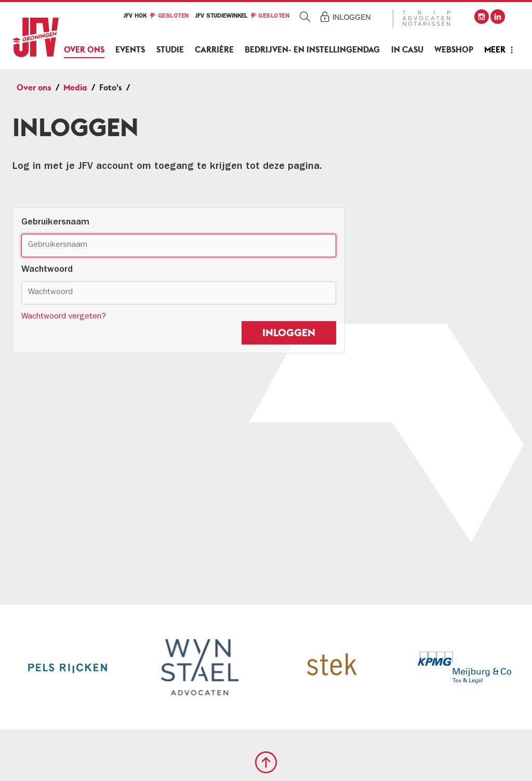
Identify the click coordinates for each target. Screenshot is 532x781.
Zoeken (305, 16)
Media (75, 88)
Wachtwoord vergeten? (64, 317)
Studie (170, 50)
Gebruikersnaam (55, 223)
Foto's (111, 88)
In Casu (407, 50)
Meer (495, 50)
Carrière (214, 50)
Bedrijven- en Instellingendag (312, 50)
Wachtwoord (47, 270)
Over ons (84, 50)
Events (130, 50)
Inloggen (352, 17)
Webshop (454, 50)
